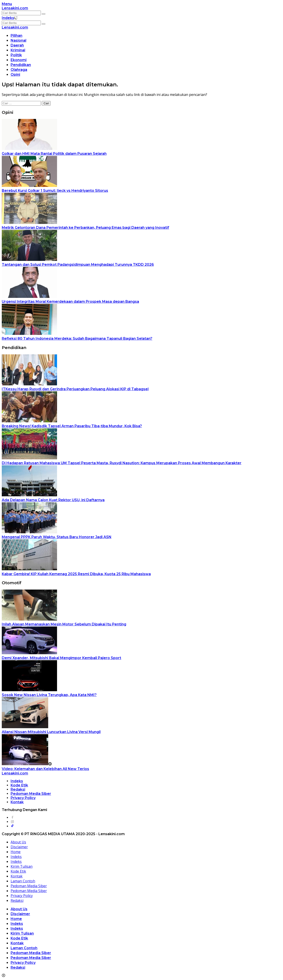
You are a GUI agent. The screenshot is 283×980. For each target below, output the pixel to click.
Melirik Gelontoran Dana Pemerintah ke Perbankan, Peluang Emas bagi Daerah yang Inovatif (85, 228)
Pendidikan (21, 65)
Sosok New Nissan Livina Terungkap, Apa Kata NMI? (49, 695)
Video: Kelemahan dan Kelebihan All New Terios (45, 769)
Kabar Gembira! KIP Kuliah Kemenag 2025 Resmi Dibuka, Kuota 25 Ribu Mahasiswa (76, 574)
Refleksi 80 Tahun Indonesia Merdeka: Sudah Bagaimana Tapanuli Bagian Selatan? (77, 339)
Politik (16, 55)
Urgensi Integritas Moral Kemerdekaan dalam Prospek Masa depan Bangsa (70, 302)
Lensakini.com (15, 8)
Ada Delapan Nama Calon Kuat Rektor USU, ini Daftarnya (53, 500)
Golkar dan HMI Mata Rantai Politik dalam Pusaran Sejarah (54, 154)
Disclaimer (19, 847)
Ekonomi (19, 60)
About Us (18, 842)
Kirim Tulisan (22, 866)
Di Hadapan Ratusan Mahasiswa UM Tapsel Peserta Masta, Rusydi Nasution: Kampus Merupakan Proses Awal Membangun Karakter (122, 463)
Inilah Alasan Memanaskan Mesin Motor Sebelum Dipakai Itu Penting (64, 624)
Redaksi (18, 789)
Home (16, 852)
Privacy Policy (23, 798)
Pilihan (16, 36)
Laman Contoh (23, 881)
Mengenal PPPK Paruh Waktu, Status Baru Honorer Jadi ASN (57, 537)
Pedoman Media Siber (31, 794)
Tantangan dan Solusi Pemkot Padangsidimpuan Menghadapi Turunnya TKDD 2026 (78, 265)
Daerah (17, 45)
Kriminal (18, 50)
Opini (15, 75)
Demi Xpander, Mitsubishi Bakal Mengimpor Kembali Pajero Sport (61, 658)
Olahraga (19, 70)
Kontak (17, 802)
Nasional (18, 40)
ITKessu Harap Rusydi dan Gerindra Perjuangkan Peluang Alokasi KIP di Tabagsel (75, 389)
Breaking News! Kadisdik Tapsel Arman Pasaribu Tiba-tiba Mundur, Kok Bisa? (72, 426)
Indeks (8, 18)
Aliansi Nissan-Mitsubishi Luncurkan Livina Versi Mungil (51, 732)
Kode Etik (19, 785)
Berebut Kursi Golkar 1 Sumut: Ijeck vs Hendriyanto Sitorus (55, 191)
